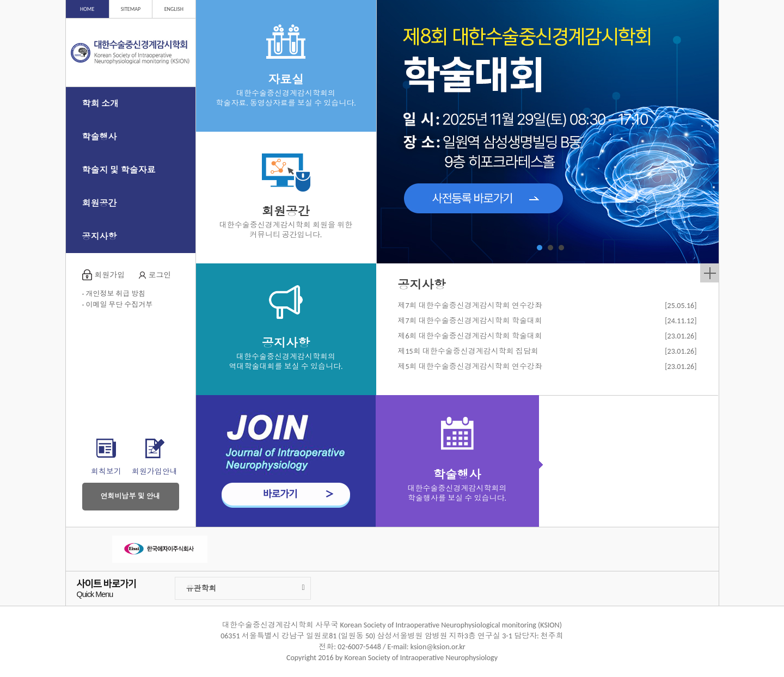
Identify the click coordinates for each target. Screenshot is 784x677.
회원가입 (110, 275)
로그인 (160, 275)
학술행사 (100, 137)
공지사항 (100, 236)
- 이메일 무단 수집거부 (118, 304)
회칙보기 (106, 472)
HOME (87, 9)
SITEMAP (131, 9)
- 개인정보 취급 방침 (114, 294)
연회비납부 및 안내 (131, 496)
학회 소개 (101, 104)
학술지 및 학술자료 (119, 170)
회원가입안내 (155, 472)
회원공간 (100, 203)
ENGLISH (174, 9)
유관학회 (246, 589)
